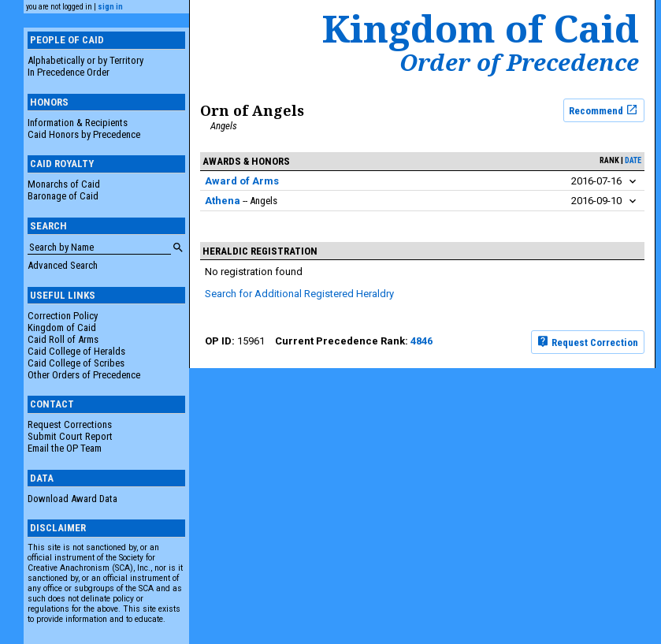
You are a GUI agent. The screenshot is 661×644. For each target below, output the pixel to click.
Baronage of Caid (63, 196)
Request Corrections (70, 424)
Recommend (603, 110)
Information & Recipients (78, 123)
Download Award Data (72, 499)
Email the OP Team (65, 448)
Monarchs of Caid (64, 184)
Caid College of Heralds (76, 351)
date (633, 160)
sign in (110, 7)
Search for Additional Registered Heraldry (299, 294)
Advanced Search (63, 265)
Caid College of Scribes (76, 363)
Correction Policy (63, 316)
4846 (421, 341)
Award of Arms (242, 181)
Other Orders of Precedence (84, 375)
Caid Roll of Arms (63, 339)
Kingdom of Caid (62, 328)
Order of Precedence (519, 62)
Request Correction (587, 341)
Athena (223, 201)
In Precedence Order (69, 72)
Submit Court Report (70, 436)
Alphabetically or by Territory (85, 60)
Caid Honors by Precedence (84, 134)
